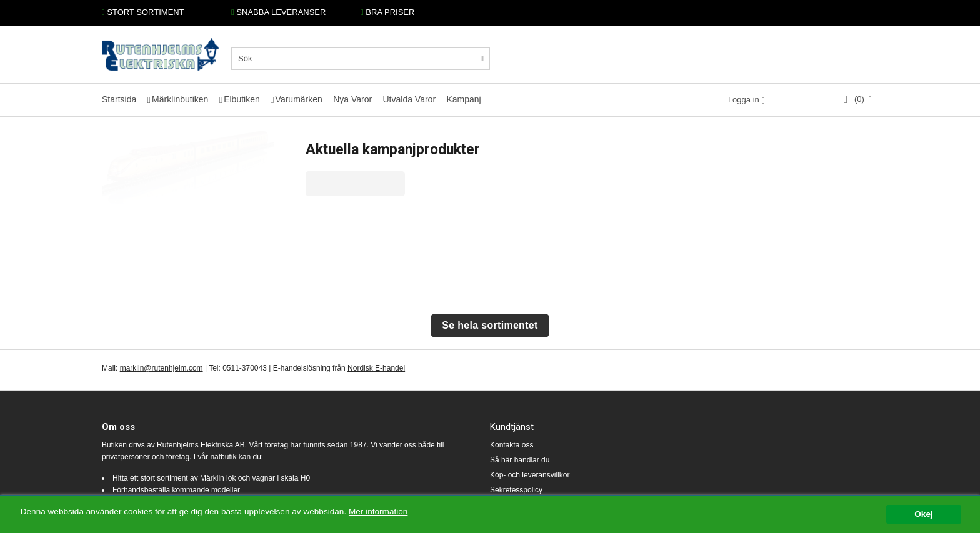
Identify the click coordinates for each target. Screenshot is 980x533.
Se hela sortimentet (490, 325)
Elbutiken (242, 99)
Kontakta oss (512, 445)
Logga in (744, 100)
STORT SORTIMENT (143, 12)
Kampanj (463, 99)
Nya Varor (352, 99)
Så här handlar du (520, 460)
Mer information (378, 512)
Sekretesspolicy (516, 490)
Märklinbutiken (180, 99)
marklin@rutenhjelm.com (162, 368)
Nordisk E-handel (376, 368)
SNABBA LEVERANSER (278, 12)
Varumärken (299, 99)
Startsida (119, 99)
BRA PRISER (387, 12)
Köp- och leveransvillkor (530, 475)
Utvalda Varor (409, 99)
